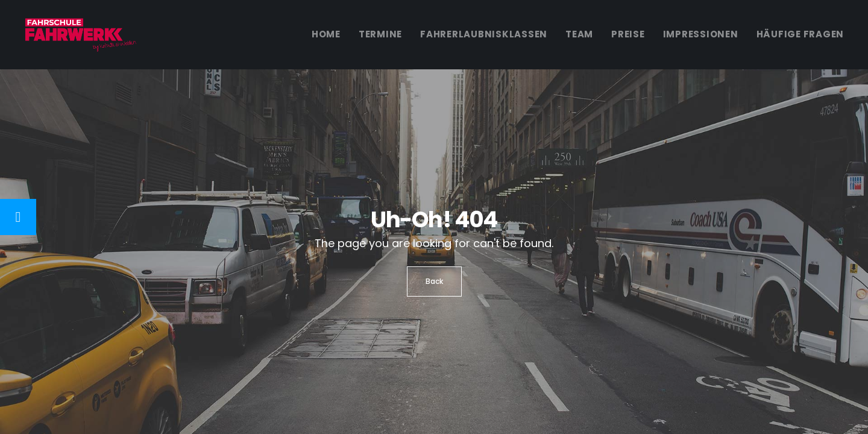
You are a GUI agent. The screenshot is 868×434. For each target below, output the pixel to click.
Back (434, 281)
